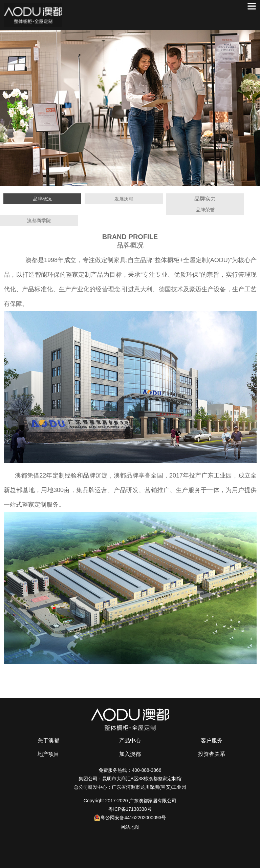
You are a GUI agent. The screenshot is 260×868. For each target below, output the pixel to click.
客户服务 (212, 740)
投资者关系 (212, 754)
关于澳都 (48, 740)
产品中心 (130, 740)
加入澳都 (130, 754)
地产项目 (48, 754)
